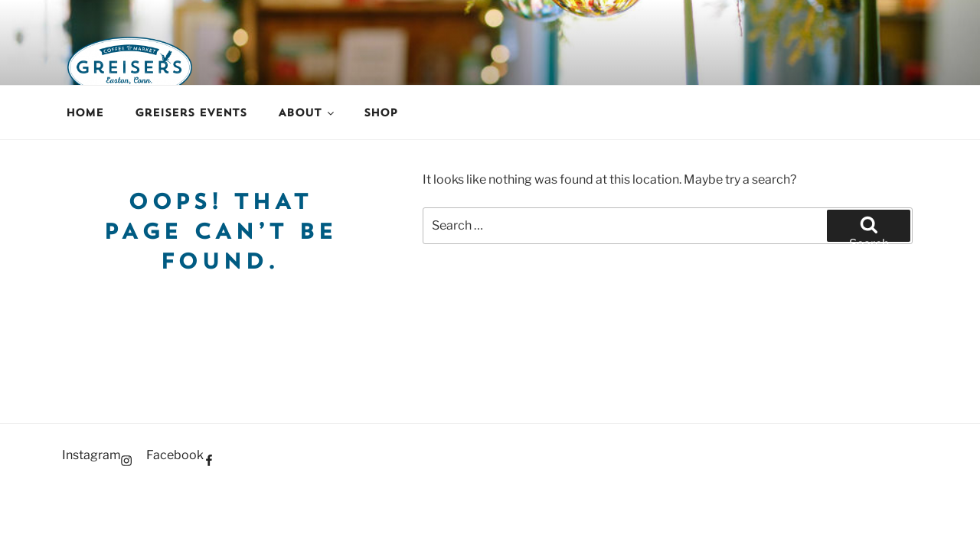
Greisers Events (191, 112)
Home (85, 112)
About (307, 112)
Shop (381, 112)
